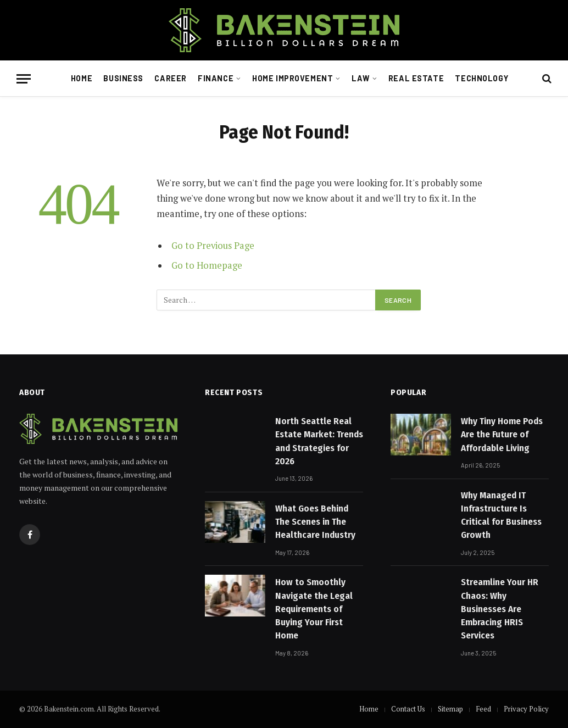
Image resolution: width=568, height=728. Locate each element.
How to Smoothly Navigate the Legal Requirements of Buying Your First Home (314, 609)
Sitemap (450, 709)
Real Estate (416, 78)
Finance (216, 78)
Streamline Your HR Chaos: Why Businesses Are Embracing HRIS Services (500, 609)
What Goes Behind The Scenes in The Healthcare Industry (315, 522)
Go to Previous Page (213, 246)
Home (82, 78)
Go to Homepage (207, 265)
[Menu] (24, 79)
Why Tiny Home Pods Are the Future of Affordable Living (502, 435)
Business (123, 78)
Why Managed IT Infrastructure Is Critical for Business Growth (501, 515)
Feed (483, 709)
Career (170, 78)
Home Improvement (293, 78)
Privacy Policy (526, 709)
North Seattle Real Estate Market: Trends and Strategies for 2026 (319, 441)
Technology (481, 78)
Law (361, 78)
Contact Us (408, 709)
